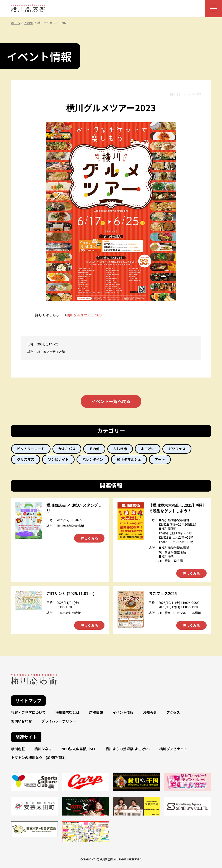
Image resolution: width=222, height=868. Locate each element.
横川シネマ (43, 749)
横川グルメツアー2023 (84, 315)
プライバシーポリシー (59, 721)
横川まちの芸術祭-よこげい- (128, 749)
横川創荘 (18, 749)
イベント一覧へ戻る (111, 401)
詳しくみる (89, 538)
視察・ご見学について (28, 712)
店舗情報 (96, 712)
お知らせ (150, 712)
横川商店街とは (67, 712)
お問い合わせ (21, 721)
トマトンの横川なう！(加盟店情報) (38, 757)
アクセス (173, 712)
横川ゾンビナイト (173, 749)
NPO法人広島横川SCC (79, 749)
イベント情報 (123, 712)
